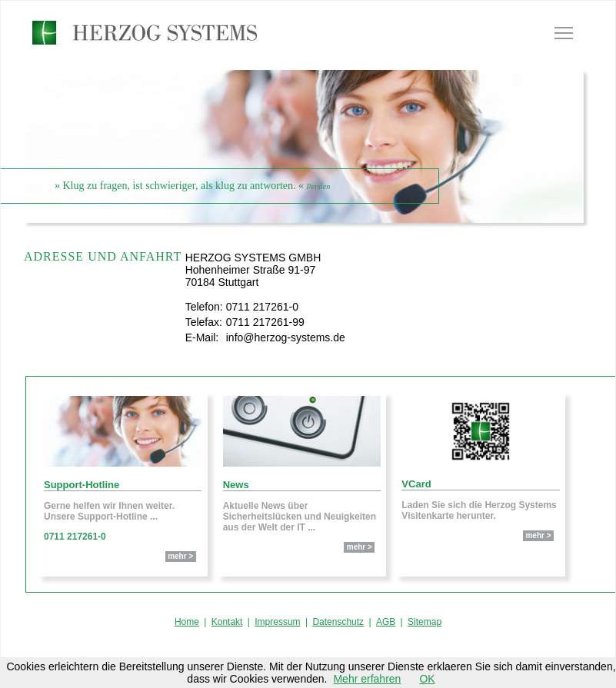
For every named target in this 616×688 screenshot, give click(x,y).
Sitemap (425, 622)
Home (187, 622)
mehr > (180, 556)
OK (427, 679)
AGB (386, 622)
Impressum (277, 622)
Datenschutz (338, 622)
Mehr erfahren (367, 679)
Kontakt (227, 622)
